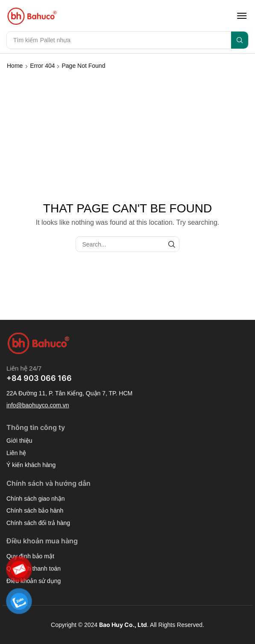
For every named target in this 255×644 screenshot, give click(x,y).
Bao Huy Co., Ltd (123, 625)
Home (15, 66)
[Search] (240, 40)
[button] (242, 16)
